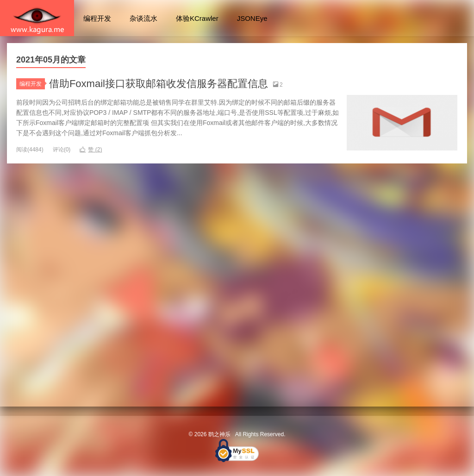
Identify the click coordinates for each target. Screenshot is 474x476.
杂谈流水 (143, 18)
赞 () (91, 150)
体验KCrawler (197, 18)
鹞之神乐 (37, 18)
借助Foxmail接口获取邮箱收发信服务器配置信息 (159, 84)
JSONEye (252, 18)
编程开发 (97, 18)
